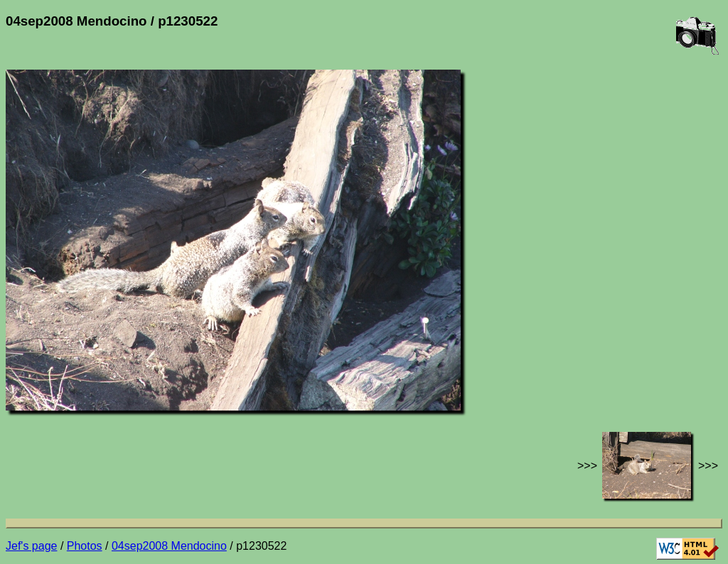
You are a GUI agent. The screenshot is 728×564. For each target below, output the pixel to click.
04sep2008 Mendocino (169, 546)
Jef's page (31, 546)
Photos (85, 546)
